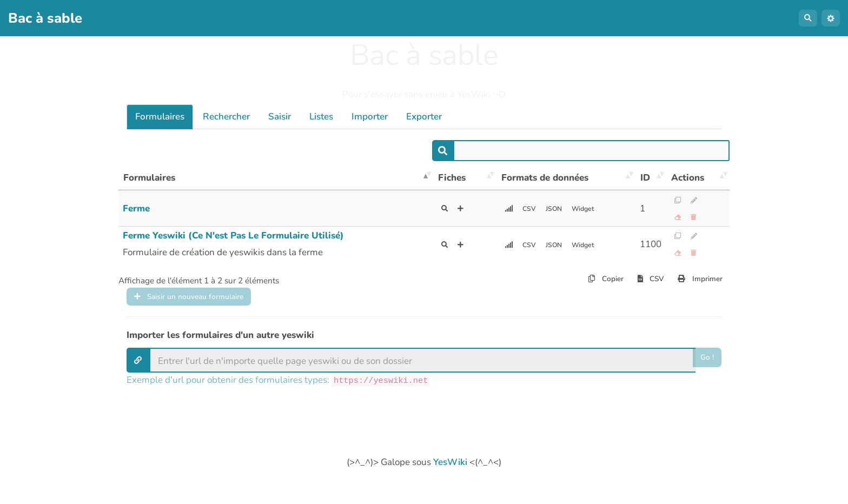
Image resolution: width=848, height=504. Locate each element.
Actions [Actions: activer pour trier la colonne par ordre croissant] (688, 178)
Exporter (424, 117)
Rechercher (226, 117)
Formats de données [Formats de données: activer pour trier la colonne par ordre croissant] (545, 178)
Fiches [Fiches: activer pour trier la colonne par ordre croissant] (452, 178)
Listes (321, 117)
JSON (561, 209)
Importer (370, 117)
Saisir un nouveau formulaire (203, 303)
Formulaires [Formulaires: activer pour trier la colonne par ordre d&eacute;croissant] (149, 178)
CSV (533, 209)
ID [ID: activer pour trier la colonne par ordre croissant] (645, 178)
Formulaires (160, 117)
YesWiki (450, 471)
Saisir (280, 117)
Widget (596, 209)
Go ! (706, 369)
